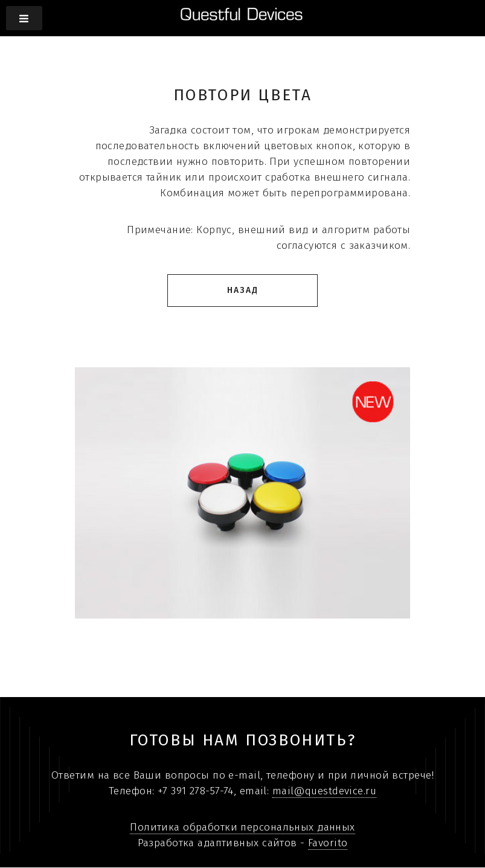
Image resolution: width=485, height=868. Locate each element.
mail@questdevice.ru (324, 791)
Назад (243, 290)
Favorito (328, 843)
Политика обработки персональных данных (242, 827)
